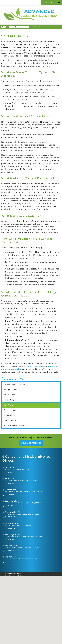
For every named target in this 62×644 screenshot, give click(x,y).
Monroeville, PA (12, 490)
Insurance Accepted (31, 443)
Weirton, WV (11, 546)
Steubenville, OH (13, 512)
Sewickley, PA (11, 501)
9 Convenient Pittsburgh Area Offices (26, 459)
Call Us (47, 2)
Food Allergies (10, 400)
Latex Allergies (10, 420)
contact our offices (35, 366)
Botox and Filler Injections (15, 426)
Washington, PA (12, 535)
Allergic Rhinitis (10, 390)
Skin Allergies (10, 405)
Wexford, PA (11, 557)
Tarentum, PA (11, 523)
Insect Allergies (10, 415)
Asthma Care (9, 395)
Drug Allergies (10, 410)
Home (4, 27)
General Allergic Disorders (15, 384)
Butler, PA (10, 479)
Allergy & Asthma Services (19, 27)
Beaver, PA (10, 467)
